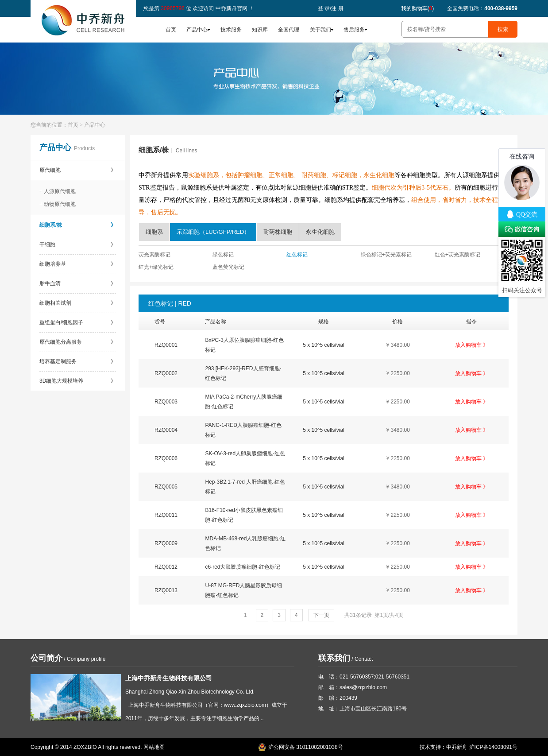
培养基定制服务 (78, 361)
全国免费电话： (482, 8)
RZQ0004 (166, 430)
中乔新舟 (457, 747)
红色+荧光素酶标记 (457, 255)
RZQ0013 (166, 590)
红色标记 (297, 255)
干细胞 (78, 244)
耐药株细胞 (278, 232)
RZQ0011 (166, 515)
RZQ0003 (166, 402)
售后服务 (354, 30)
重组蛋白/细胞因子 (78, 322)
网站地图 (154, 747)
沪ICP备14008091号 (493, 747)
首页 (171, 30)
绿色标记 (223, 255)
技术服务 (231, 30)
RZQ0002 (166, 373)
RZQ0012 (166, 567)
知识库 (260, 30)
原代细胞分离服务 (78, 342)
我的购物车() (418, 8)
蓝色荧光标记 (228, 267)
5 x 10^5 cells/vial (324, 345)
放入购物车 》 (472, 345)
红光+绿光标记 (156, 267)
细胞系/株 (78, 225)
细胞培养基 (78, 264)
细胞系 (154, 232)
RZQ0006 (166, 458)
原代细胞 (78, 170)
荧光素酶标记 (154, 255)
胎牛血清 (78, 283)
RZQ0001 (166, 345)
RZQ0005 (166, 487)
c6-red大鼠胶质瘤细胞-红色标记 (243, 567)
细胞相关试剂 (78, 303)
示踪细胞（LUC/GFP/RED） (213, 232)
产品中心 (197, 30)
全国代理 (289, 30)
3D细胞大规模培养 (78, 381)
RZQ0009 (166, 543)
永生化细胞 (320, 232)
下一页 (321, 615)
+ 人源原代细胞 (58, 191)
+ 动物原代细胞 (58, 204)
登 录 (324, 8)
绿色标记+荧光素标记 (386, 255)
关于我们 (320, 30)
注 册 (337, 8)
